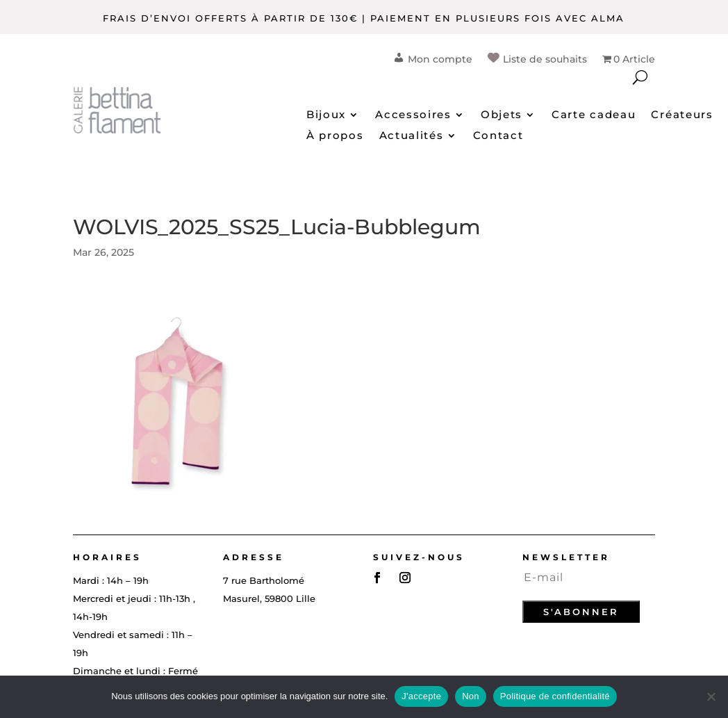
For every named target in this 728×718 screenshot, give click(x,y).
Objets (502, 115)
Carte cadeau (594, 115)
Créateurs (682, 115)
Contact (498, 136)
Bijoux (326, 115)
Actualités (412, 136)
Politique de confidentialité (555, 696)
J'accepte (421, 696)
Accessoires (413, 115)
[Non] (711, 696)
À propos (335, 136)
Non (471, 696)
